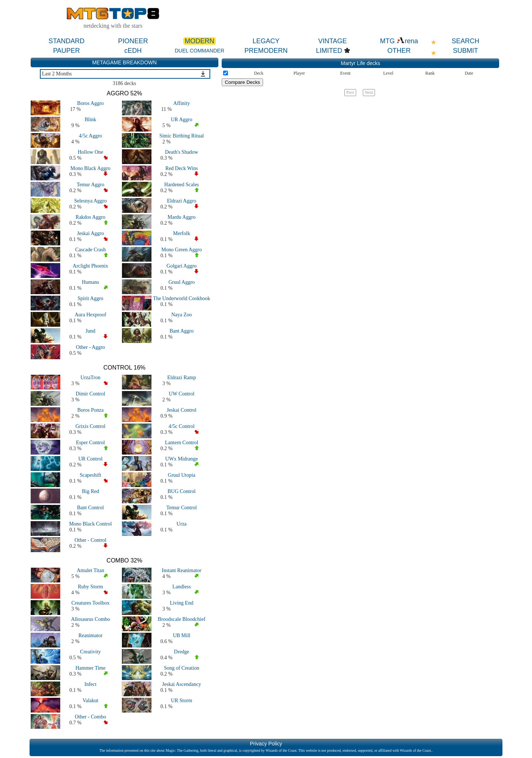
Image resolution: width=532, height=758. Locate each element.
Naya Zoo (182, 315)
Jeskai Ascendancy (182, 684)
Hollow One (90, 152)
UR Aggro (181, 120)
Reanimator (90, 635)
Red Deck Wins (182, 168)
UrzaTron (91, 378)
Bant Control (90, 508)
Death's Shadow (181, 152)
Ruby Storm (91, 587)
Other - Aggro (91, 347)
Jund (91, 331)
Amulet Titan (91, 570)
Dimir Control (91, 394)
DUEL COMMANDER (199, 51)
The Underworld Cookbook (182, 298)
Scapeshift (91, 475)
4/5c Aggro (91, 136)
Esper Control (91, 443)
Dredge (182, 652)
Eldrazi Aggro (182, 201)
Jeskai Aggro (90, 233)
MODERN (199, 41)
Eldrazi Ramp (182, 378)
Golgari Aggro (182, 266)
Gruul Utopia (181, 475)
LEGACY (266, 41)
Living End (182, 603)
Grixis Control (90, 426)
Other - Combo (90, 717)
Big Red (91, 491)
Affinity (182, 103)
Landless (182, 587)
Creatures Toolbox (90, 603)
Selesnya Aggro (91, 201)
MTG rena (399, 41)
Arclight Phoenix (91, 266)
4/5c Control (181, 426)
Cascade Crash (90, 250)
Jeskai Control (182, 410)
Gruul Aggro (182, 282)
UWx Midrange (181, 459)
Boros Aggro (91, 103)
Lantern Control (182, 443)
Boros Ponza (90, 410)
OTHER (399, 51)
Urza (182, 524)
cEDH (133, 51)
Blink (90, 120)
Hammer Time (90, 668)
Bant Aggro (182, 331)
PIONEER (133, 41)
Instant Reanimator (182, 570)
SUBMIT (465, 51)
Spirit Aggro (91, 298)
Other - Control (91, 540)
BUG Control (182, 491)
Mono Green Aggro (182, 250)
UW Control (182, 394)
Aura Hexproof (90, 315)
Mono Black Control (91, 524)
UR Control (91, 459)
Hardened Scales (182, 185)
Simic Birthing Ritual (182, 136)
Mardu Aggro (182, 217)
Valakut (90, 701)
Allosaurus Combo (90, 619)
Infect (90, 684)
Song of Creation (182, 668)
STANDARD (66, 41)
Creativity (91, 652)
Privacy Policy (266, 744)
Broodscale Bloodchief (182, 619)
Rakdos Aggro (91, 217)
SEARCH (465, 41)
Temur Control (182, 508)
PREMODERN (266, 51)
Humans (90, 282)
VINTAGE (332, 41)
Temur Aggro (90, 185)
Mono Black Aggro (91, 168)
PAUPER (67, 51)
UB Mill (182, 635)
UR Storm (182, 701)
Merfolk (182, 233)
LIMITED (329, 51)
